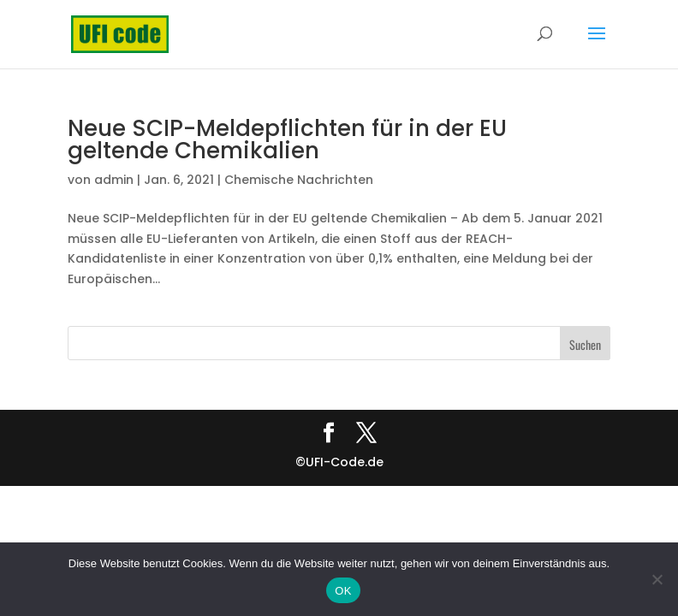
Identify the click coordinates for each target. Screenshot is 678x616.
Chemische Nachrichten (299, 180)
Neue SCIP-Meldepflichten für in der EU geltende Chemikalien (287, 139)
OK (343, 591)
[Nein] (657, 579)
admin (114, 180)
